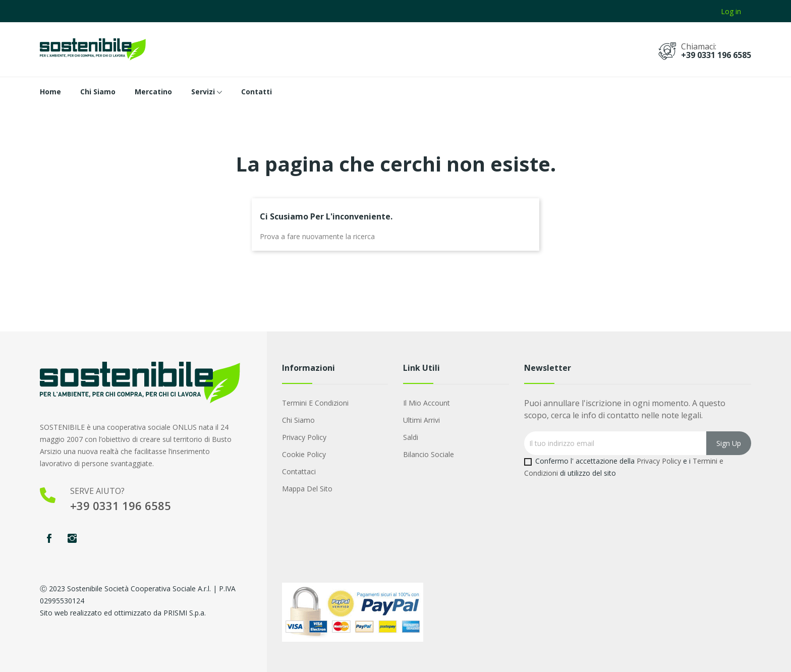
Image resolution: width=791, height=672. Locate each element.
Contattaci (299, 471)
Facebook (49, 538)
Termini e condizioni (315, 403)
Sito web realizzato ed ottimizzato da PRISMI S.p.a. (123, 613)
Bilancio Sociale (429, 454)
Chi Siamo (298, 420)
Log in (731, 11)
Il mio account (427, 403)
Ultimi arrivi (421, 420)
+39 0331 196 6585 (716, 55)
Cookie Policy (304, 454)
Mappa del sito (307, 489)
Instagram (72, 538)
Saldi (411, 437)
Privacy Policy (304, 437)
